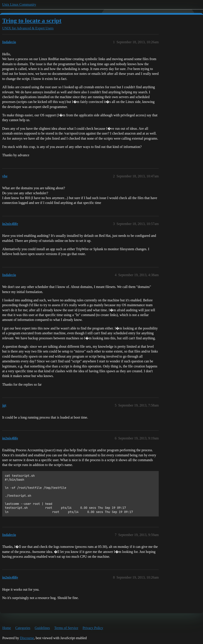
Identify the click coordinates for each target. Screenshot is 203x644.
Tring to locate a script (32, 21)
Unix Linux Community (19, 4)
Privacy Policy (93, 628)
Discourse (27, 638)
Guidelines (42, 628)
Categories (23, 628)
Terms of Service (66, 628)
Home (7, 628)
